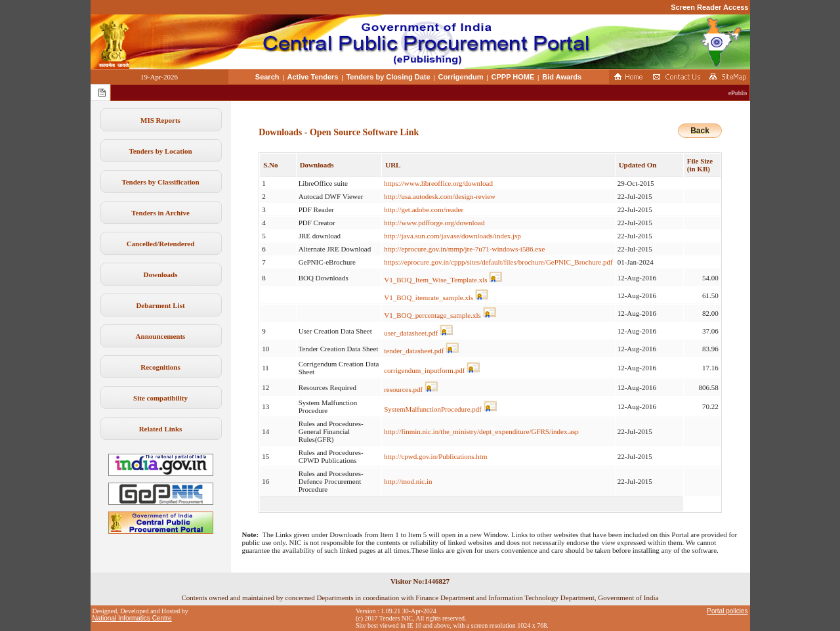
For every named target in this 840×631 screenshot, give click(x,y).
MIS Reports (160, 120)
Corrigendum (461, 77)
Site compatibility (160, 398)
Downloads (161, 274)
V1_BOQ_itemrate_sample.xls (429, 297)
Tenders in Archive (160, 213)
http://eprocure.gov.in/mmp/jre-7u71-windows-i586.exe (464, 249)
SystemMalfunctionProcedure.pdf (433, 409)
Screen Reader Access (709, 7)
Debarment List (160, 305)
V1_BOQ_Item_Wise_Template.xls (435, 280)
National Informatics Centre (132, 618)
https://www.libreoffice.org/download (438, 183)
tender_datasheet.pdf (414, 351)
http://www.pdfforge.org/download (434, 223)
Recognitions (160, 367)
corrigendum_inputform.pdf (424, 370)
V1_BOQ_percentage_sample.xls (432, 315)
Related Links (161, 429)
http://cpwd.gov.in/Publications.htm (435, 456)
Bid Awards (562, 77)
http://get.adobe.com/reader (424, 209)
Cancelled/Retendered (161, 244)
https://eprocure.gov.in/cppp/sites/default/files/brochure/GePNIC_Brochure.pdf (498, 262)
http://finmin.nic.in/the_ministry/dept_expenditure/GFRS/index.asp (481, 431)
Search (267, 77)
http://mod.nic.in (408, 481)
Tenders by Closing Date (388, 77)
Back (700, 131)
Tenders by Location (160, 151)
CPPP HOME (513, 77)
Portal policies (727, 611)
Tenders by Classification (160, 182)
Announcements (161, 336)
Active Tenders (312, 77)
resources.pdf (403, 389)
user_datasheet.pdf (411, 333)
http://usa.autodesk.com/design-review (440, 196)
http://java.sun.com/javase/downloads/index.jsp (452, 236)
